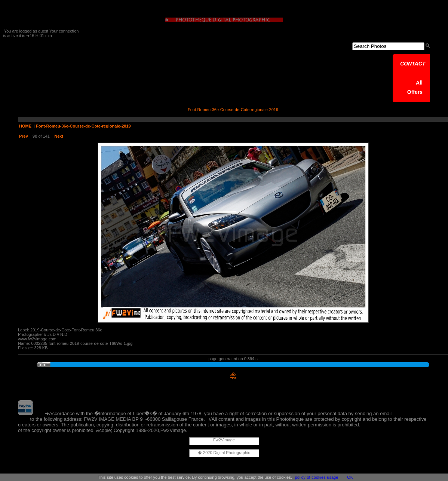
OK (350, 477)
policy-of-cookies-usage (317, 477)
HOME (25, 126)
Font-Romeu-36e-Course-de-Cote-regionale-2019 (83, 126)
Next (59, 136)
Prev (24, 136)
